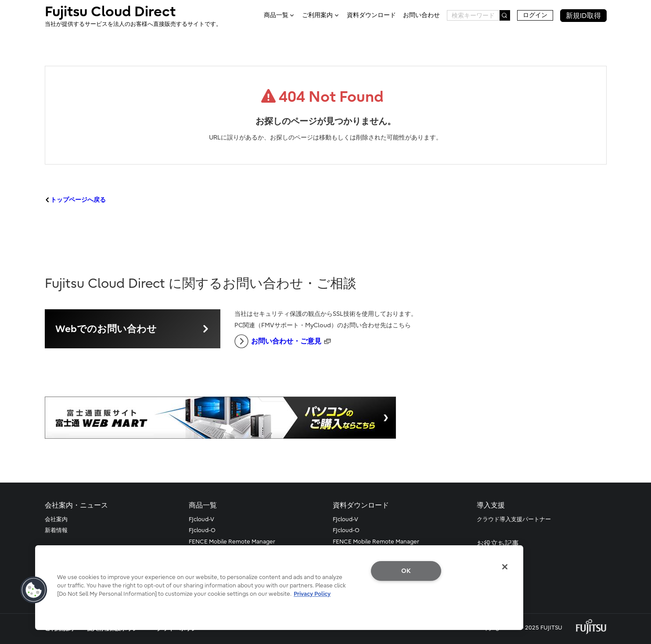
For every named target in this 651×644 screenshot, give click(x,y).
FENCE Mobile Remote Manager (232, 542)
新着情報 (56, 530)
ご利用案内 (317, 15)
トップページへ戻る (78, 200)
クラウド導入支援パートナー (514, 519)
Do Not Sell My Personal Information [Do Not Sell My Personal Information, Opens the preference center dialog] (406, 600)
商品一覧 (276, 15)
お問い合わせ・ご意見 (278, 341)
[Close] (505, 567)
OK (406, 571)
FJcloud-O (202, 530)
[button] (34, 590)
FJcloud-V (201, 519)
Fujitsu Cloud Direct (133, 16)
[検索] (505, 15)
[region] (279, 588)
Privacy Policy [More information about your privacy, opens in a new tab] (312, 594)
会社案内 (56, 519)
